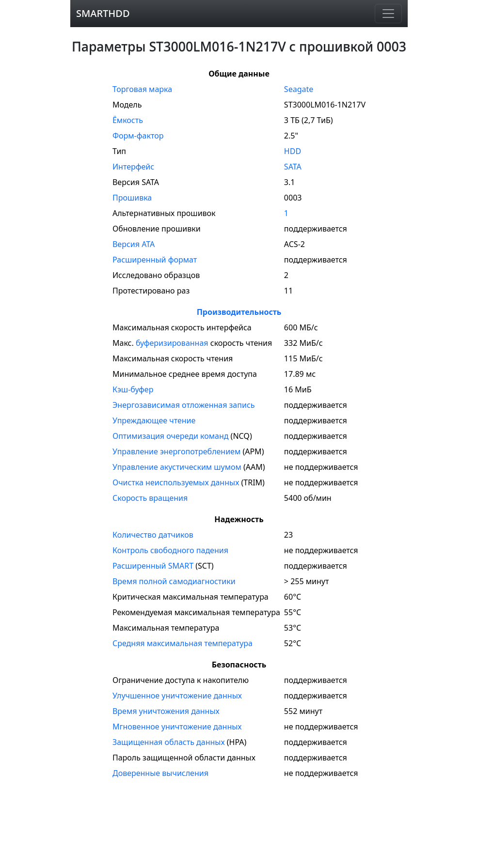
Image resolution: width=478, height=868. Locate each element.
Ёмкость (128, 120)
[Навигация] (388, 14)
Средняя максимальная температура (183, 643)
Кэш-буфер (133, 389)
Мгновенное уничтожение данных (177, 727)
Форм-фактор (138, 136)
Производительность (239, 312)
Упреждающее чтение (154, 420)
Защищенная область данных (169, 742)
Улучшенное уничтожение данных (177, 696)
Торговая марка (142, 89)
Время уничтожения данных (166, 711)
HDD (293, 151)
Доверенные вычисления (160, 773)
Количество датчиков (153, 535)
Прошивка (132, 198)
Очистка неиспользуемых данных (176, 482)
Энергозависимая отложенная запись (184, 405)
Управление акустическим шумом (177, 467)
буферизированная (172, 343)
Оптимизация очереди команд (170, 436)
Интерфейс (133, 167)
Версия (134, 244)
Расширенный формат (155, 260)
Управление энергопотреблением (176, 451)
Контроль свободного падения (170, 550)
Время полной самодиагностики (174, 581)
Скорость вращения (150, 498)
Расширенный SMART (153, 566)
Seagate (299, 89)
